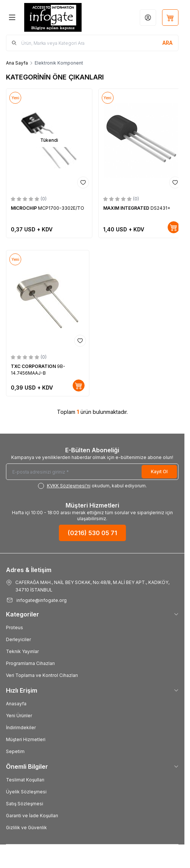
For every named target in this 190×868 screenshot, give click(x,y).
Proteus (15, 627)
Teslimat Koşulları (25, 780)
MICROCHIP (24, 208)
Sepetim (15, 751)
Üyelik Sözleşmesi (26, 792)
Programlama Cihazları (30, 663)
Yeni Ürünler (19, 716)
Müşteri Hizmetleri (26, 739)
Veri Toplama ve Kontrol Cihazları (42, 675)
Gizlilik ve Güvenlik (26, 828)
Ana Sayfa (17, 63)
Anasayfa (16, 704)
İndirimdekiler (21, 728)
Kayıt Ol (159, 472)
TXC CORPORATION (34, 366)
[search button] (167, 43)
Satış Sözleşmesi (25, 804)
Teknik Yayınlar (22, 651)
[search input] (92, 43)
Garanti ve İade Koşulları (32, 816)
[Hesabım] (148, 18)
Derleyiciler (18, 639)
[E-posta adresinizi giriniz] (92, 472)
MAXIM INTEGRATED (127, 208)
